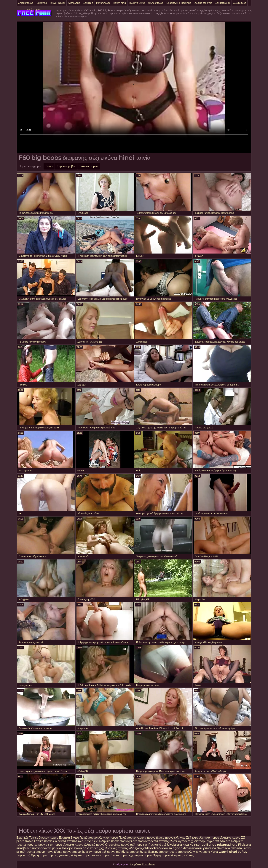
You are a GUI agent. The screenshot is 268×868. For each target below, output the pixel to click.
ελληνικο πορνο (230, 838)
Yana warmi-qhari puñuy (229, 852)
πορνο (41, 852)
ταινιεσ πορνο (101, 855)
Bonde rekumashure (222, 845)
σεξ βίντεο (123, 852)
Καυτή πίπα (120, 3)
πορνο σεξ (23, 855)
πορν (203, 841)
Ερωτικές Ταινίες (28, 838)
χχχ (146, 845)
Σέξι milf (88, 3)
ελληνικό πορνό (108, 838)
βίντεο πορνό (32, 848)
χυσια (195, 841)
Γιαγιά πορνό (88, 838)
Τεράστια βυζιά (137, 3)
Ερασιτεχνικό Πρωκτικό (179, 3)
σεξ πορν (137, 845)
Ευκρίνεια (42, 3)
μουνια (43, 845)
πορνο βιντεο (156, 838)
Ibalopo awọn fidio (75, 848)
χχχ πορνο (55, 845)
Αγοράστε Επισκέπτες (143, 864)
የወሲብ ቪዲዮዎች (88, 841)
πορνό (142, 841)
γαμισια (142, 838)
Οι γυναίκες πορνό (118, 845)
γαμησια (205, 852)
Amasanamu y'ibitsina (200, 848)
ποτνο (29, 841)
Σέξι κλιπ (192, 838)
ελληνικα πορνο (73, 845)
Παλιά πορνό (128, 838)
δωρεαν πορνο (48, 838)
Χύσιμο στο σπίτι (203, 3)
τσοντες (225, 841)
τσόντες (164, 841)
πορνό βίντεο (129, 841)
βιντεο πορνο (119, 855)
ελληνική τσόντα (180, 841)
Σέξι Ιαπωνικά (223, 3)
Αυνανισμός (240, 3)
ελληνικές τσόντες (116, 848)
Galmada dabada (229, 848)
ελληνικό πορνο (209, 838)
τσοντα (173, 852)
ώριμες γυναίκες (59, 855)
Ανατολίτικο (74, 3)
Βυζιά (49, 166)
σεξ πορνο (34, 9)
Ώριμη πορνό (40, 855)
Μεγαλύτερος (103, 3)
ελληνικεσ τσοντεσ (65, 841)
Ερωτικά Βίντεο (69, 838)
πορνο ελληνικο (175, 838)
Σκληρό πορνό (155, 3)
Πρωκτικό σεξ (157, 845)
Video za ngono (171, 848)
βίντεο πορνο (63, 852)
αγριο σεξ (213, 841)
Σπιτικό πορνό (26, 3)
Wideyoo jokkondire (143, 848)
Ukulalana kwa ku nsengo (186, 845)
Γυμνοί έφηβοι (57, 3)
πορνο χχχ (97, 848)
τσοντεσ (153, 841)
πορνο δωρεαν (82, 852)
